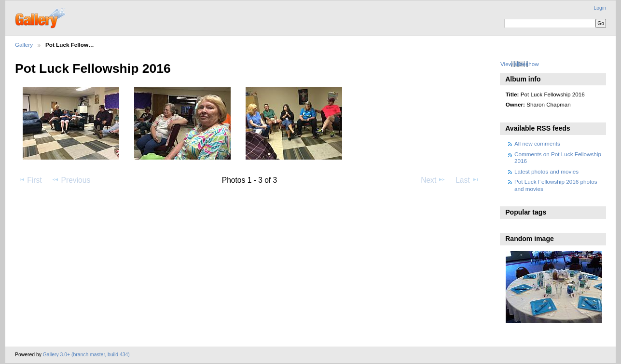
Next (433, 180)
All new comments (537, 143)
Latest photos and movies (546, 171)
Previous (71, 180)
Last (467, 180)
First (30, 180)
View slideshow (520, 64)
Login (600, 8)
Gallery (24, 45)
